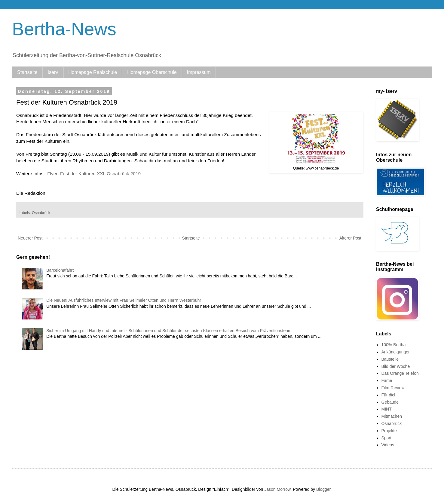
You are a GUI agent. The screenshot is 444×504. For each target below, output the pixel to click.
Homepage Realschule (93, 72)
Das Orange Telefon (400, 373)
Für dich (389, 395)
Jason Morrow (277, 489)
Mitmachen (392, 416)
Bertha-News (64, 29)
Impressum (199, 72)
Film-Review (393, 388)
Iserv (53, 72)
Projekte (389, 431)
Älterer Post (350, 238)
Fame (387, 380)
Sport (386, 438)
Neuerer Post (30, 238)
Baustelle (390, 359)
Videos (388, 445)
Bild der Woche (396, 366)
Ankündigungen (396, 352)
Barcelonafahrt (60, 270)
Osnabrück (41, 213)
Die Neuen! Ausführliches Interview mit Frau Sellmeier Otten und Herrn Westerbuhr (124, 300)
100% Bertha (394, 345)
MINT (387, 409)
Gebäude (390, 402)
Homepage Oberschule (152, 72)
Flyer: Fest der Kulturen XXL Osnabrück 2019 (94, 174)
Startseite (27, 72)
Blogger (323, 489)
